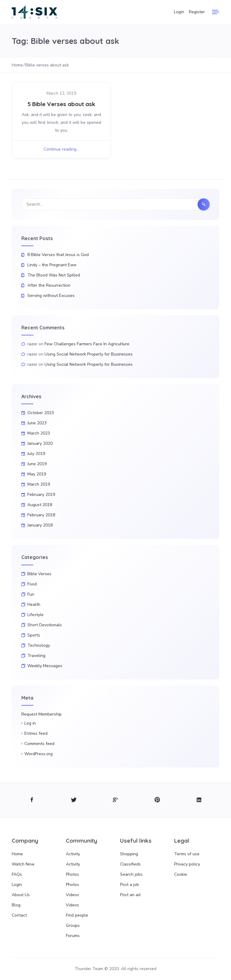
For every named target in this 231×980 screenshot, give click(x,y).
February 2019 (41, 495)
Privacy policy (187, 864)
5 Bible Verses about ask (61, 104)
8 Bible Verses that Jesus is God (58, 255)
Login (179, 12)
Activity (73, 854)
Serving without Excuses (51, 296)
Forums (73, 936)
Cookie (181, 874)
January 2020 (40, 443)
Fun (31, 594)
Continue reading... (61, 149)
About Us (21, 895)
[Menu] (216, 12)
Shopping (129, 854)
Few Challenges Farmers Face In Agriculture (87, 344)
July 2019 (36, 454)
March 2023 (39, 433)
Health (34, 604)
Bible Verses (39, 574)
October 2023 (41, 413)
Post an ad (130, 895)
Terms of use (187, 854)
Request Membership (42, 714)
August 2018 (40, 505)
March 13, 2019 (61, 93)
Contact (19, 915)
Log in (30, 723)
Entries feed (36, 733)
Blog (16, 905)
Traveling (36, 656)
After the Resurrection (49, 285)
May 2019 (37, 474)
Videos (72, 895)
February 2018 (41, 515)
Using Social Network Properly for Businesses (89, 354)
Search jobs (131, 874)
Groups (73, 925)
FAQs (17, 874)
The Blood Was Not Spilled (54, 275)
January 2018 (40, 525)
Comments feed (39, 744)
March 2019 (39, 484)
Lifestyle (35, 615)
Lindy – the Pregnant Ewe (52, 265)
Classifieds (130, 864)
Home (17, 854)
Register (197, 12)
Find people (77, 915)
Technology (39, 645)
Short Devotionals (45, 625)
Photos (72, 874)
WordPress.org (38, 754)
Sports (34, 635)
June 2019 (37, 464)
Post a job (129, 885)
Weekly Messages (45, 666)
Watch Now (23, 864)
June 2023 (37, 423)
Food (32, 584)
